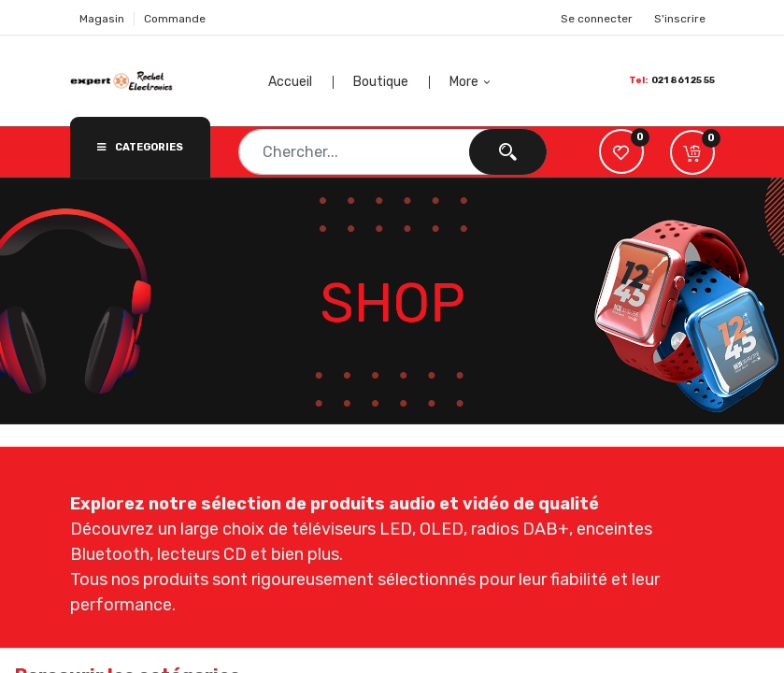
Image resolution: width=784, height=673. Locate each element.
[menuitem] (316, 82)
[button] (472, 82)
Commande (175, 19)
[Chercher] (508, 152)
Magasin (102, 19)
